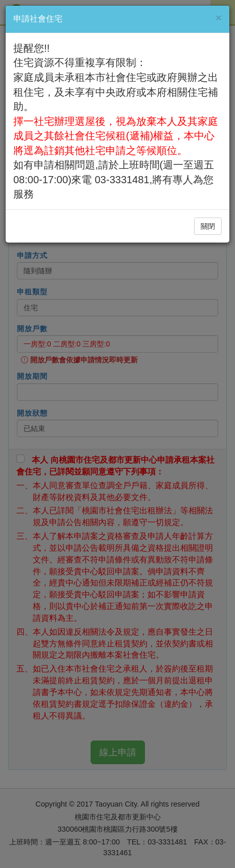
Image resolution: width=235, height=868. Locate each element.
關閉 (208, 226)
